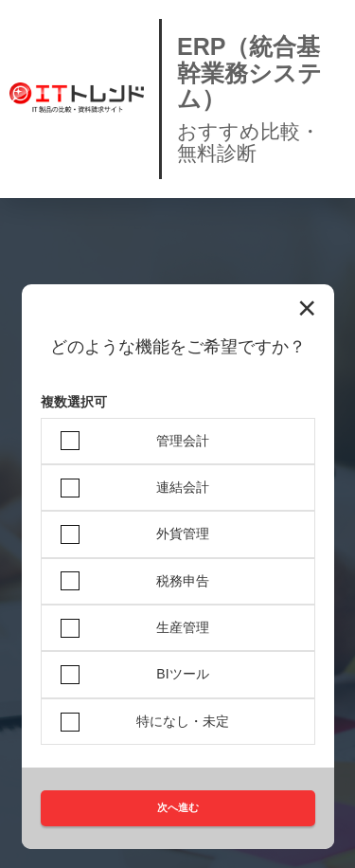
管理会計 (183, 441)
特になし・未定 (183, 721)
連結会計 (183, 487)
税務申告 (183, 581)
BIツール (182, 674)
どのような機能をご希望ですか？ (178, 347)
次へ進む (178, 807)
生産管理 (183, 627)
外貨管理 (183, 533)
